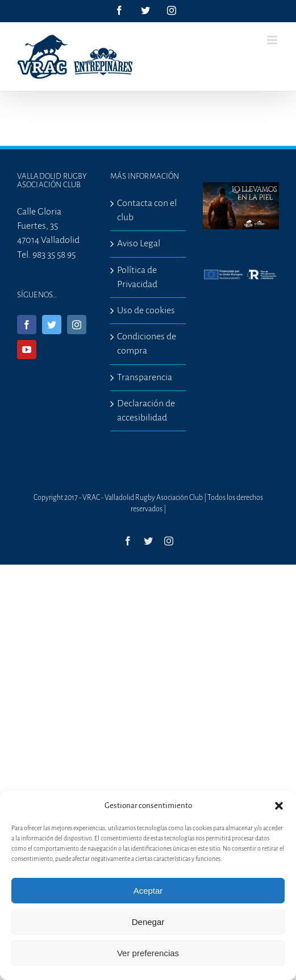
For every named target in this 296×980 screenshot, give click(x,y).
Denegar (148, 922)
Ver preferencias (148, 953)
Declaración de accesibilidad (146, 411)
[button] (279, 806)
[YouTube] (27, 350)
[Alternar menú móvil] (273, 40)
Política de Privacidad (137, 277)
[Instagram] (77, 325)
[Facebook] (27, 325)
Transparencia (145, 377)
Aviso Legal (139, 243)
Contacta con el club (147, 210)
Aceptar (148, 891)
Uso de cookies (146, 310)
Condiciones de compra (147, 344)
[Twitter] (52, 325)
